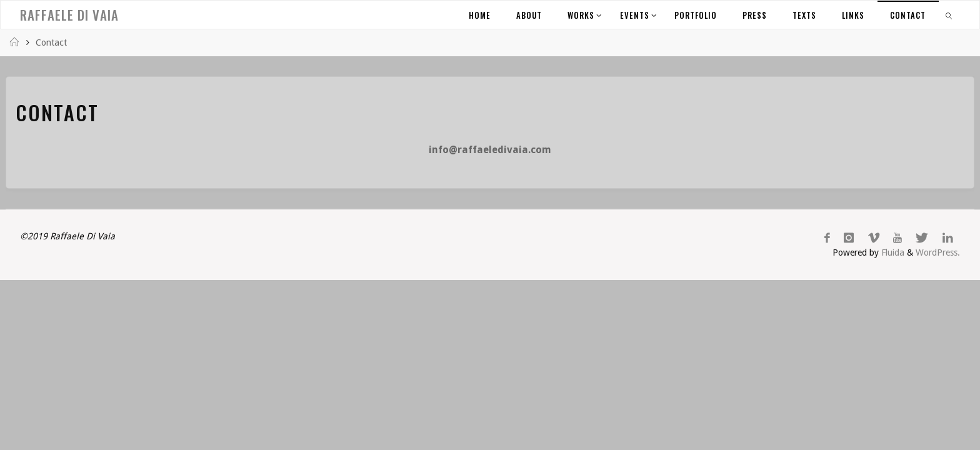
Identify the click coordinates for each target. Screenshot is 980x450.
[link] (949, 15)
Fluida (892, 252)
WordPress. (938, 252)
